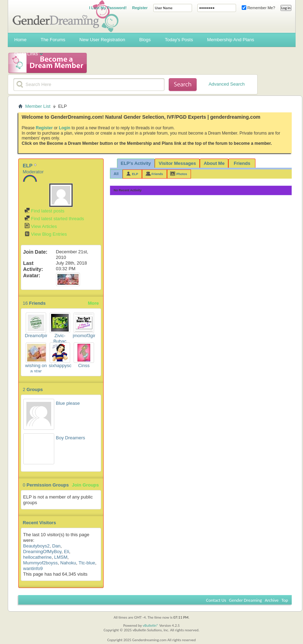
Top (285, 600)
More (93, 303)
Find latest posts (44, 211)
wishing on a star (36, 368)
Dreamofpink (38, 336)
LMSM (61, 557)
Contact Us (216, 600)
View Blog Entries (46, 234)
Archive (271, 600)
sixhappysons (63, 366)
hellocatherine (38, 557)
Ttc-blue (87, 563)
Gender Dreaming (246, 600)
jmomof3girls (86, 336)
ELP (135, 174)
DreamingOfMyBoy (42, 552)
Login (65, 128)
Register (140, 8)
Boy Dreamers (71, 438)
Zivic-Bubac (60, 338)
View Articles (41, 226)
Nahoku (68, 563)
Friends (242, 163)
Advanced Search (227, 84)
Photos (182, 174)
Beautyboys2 (36, 546)
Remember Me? (258, 8)
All (116, 174)
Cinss (84, 366)
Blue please (68, 403)
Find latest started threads (54, 219)
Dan (56, 546)
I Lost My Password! (108, 8)
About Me (214, 163)
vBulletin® (151, 626)
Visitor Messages (177, 163)
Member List (38, 106)
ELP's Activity (136, 163)
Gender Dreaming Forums (66, 16)
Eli (67, 552)
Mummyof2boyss (41, 563)
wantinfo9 (33, 568)
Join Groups (85, 485)
